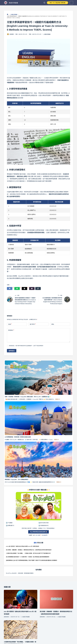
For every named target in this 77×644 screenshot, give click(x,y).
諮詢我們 (45, 535)
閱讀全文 (58, 399)
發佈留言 (12, 351)
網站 (53, 324)
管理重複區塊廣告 (29, 573)
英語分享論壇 (13, 3)
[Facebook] (10, 288)
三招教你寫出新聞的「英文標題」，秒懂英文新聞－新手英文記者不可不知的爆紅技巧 (28, 553)
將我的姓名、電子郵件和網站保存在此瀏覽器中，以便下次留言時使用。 (27, 346)
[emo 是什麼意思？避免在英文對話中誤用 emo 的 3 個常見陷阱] (21, 599)
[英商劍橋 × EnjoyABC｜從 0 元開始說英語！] (39, 460)
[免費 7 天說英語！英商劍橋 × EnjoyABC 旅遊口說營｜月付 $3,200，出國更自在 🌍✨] (39, 378)
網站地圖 (21, 573)
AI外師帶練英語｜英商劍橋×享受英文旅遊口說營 (18, 437)
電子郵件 (33, 324)
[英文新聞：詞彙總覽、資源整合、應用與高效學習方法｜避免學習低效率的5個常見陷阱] (57, 599)
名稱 (10, 324)
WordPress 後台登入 (11, 573)
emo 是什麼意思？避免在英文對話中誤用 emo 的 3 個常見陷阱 (23, 546)
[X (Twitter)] (25, 288)
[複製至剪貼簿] (38, 288)
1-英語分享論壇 (47, 34)
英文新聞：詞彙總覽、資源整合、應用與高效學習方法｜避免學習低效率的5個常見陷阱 (29, 550)
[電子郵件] (32, 288)
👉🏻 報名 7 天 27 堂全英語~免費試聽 (57, 3)
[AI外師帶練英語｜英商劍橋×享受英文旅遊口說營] (39, 418)
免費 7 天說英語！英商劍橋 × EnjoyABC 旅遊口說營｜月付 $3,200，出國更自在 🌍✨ (28, 397)
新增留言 (11, 330)
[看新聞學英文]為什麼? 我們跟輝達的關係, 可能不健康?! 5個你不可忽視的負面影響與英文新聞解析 (32, 560)
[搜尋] (44, 3)
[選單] (71, 3)
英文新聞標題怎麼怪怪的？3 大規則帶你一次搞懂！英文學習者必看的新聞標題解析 (28, 557)
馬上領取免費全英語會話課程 (38, 532)
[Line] (18, 288)
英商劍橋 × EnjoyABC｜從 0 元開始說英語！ (17, 479)
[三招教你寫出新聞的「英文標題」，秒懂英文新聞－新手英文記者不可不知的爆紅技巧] (21, 630)
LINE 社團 (38, 535)
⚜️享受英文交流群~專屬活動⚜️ (39, 490)
